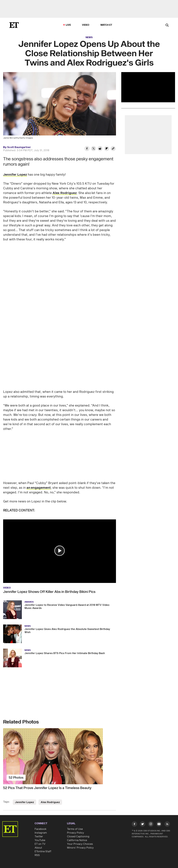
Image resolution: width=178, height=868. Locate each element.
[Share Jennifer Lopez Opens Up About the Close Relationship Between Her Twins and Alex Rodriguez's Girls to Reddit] (100, 149)
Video (86, 25)
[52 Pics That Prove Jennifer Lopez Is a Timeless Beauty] (60, 756)
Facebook (41, 829)
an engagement (39, 488)
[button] (60, 551)
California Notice (77, 840)
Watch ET (106, 25)
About (38, 848)
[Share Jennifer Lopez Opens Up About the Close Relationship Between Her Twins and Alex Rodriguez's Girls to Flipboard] (107, 149)
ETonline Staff (43, 851)
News (89, 37)
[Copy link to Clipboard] (113, 149)
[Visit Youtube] (159, 825)
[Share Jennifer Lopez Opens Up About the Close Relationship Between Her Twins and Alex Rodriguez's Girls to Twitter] (94, 149)
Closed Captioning (78, 837)
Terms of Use (75, 829)
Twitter (39, 837)
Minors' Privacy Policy (80, 848)
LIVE (68, 25)
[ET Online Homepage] (14, 25)
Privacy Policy (76, 833)
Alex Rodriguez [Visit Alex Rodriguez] (50, 802)
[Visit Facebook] (134, 825)
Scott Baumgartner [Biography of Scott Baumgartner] (19, 147)
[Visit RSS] (167, 825)
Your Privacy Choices (80, 844)
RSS (37, 855)
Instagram (41, 833)
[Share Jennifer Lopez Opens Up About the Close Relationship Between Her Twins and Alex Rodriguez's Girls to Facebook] (87, 149)
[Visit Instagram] (151, 825)
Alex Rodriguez (65, 193)
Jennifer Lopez (15, 175)
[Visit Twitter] (143, 825)
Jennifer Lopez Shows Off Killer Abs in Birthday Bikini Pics (49, 592)
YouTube (40, 840)
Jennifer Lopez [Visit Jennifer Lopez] (24, 802)
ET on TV (40, 844)
